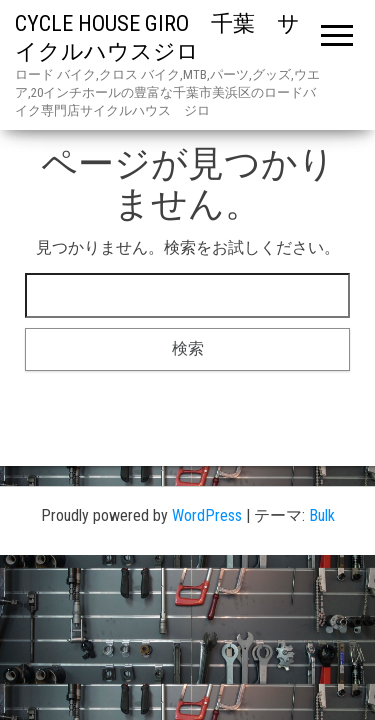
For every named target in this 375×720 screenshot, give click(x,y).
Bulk (322, 515)
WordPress (207, 515)
